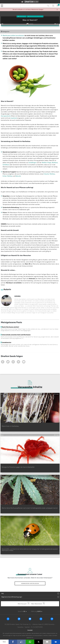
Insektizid (14, 118)
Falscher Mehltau (49, 174)
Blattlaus (55, 162)
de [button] (24, 611)
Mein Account (53, 6)
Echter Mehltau (8, 176)
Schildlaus (6, 165)
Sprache (20, 611)
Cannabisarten (6, 342)
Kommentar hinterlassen (30, 583)
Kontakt (30, 630)
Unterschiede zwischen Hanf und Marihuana (16, 335)
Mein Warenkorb (57, 6)
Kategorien (5, 31)
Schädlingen (32, 162)
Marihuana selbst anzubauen (13, 35)
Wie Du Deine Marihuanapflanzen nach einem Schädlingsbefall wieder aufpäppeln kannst (30, 508)
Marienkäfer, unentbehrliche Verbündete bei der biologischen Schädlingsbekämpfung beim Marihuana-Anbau (30, 550)
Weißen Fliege (46, 162)
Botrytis (18, 176)
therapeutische (6, 116)
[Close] (57, 10)
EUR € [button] (39, 611)
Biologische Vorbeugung (36, 16)
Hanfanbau (23, 16)
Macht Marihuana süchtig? (10, 327)
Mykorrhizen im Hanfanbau (10, 426)
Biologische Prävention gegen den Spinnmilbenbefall (18, 467)
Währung (34, 611)
